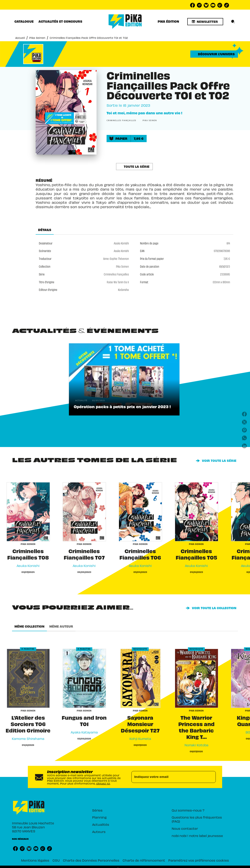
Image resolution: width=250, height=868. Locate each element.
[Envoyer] (211, 777)
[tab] (24, 21)
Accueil (20, 38)
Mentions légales (35, 860)
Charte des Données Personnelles (91, 860)
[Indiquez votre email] (169, 777)
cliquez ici (103, 783)
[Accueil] (125, 22)
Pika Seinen (37, 38)
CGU (56, 860)
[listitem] (193, 5)
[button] (205, 22)
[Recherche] (233, 22)
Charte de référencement (144, 860)
